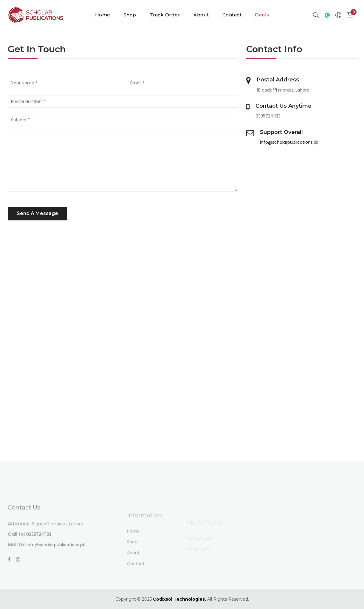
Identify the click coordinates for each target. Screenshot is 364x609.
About (201, 15)
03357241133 (39, 549)
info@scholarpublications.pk (289, 142)
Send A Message (37, 213)
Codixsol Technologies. (179, 599)
